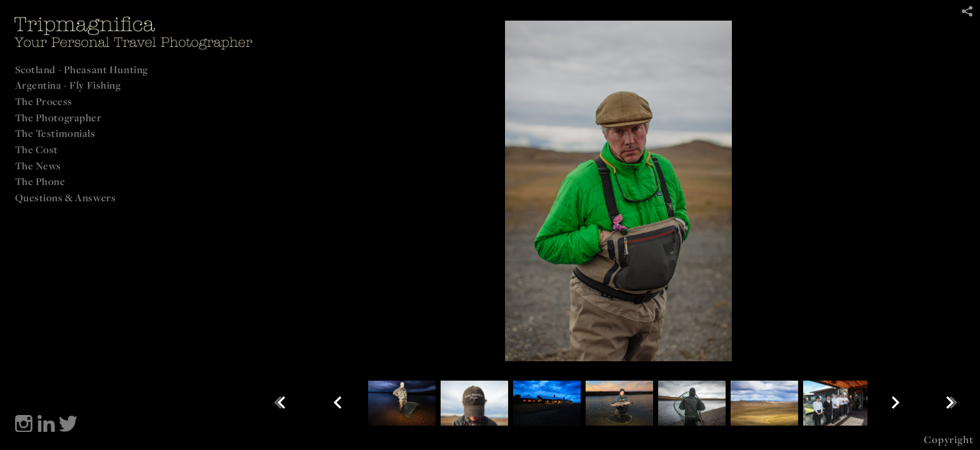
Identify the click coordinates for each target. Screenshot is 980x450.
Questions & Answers (66, 197)
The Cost (37, 149)
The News (38, 166)
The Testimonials (55, 133)
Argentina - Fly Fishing (68, 85)
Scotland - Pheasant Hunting (82, 69)
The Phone (40, 181)
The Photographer (58, 117)
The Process (44, 101)
